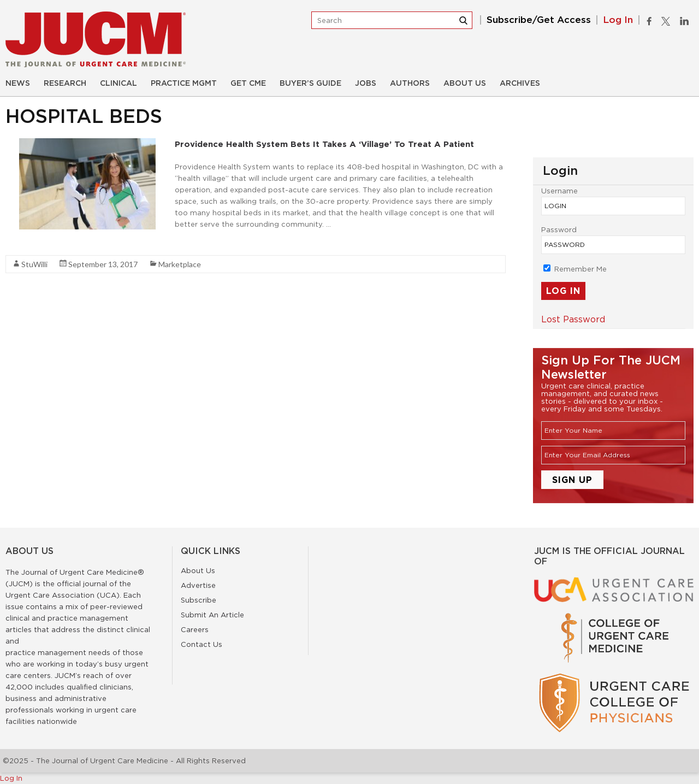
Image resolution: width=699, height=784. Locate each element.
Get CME (248, 84)
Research (65, 84)
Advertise (198, 585)
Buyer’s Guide (310, 84)
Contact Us (202, 644)
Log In (618, 20)
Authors (410, 84)
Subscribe (199, 600)
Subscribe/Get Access (539, 20)
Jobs (366, 84)
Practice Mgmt (184, 84)
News (18, 84)
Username (559, 191)
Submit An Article (212, 615)
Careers (195, 629)
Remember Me (575, 269)
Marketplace (180, 264)
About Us (465, 84)
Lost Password (573, 319)
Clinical (119, 84)
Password (559, 229)
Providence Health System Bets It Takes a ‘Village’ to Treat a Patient (324, 144)
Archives (520, 84)
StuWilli (34, 264)
